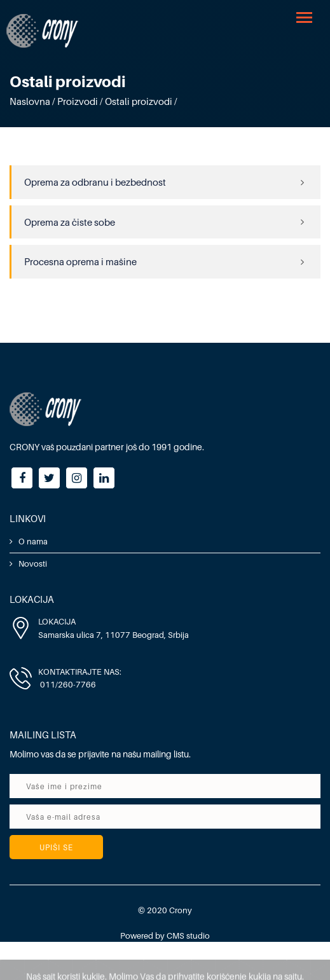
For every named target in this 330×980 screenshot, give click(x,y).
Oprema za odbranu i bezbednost (95, 182)
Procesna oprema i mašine (80, 261)
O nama (33, 541)
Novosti (33, 563)
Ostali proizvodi (139, 101)
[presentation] (215, 850)
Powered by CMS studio (165, 935)
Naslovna (30, 101)
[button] (305, 17)
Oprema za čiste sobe (70, 222)
